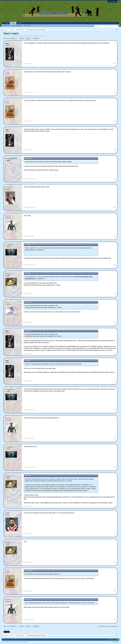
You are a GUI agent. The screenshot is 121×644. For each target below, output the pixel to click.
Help (109, 640)
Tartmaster (26, 207)
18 (22, 38)
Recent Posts (27, 25)
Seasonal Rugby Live (17, 25)
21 (29, 38)
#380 (115, 620)
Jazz (24, 64)
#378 (115, 562)
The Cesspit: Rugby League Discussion (19, 36)
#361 (115, 64)
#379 (115, 591)
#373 (115, 410)
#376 (115, 506)
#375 (115, 467)
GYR (24, 533)
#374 (115, 438)
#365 (115, 179)
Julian (25, 92)
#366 (115, 207)
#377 (115, 533)
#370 (115, 322)
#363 (115, 121)
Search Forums (7, 25)
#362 (115, 92)
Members (20, 23)
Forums (13, 23)
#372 (115, 381)
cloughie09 (36, 36)
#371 (115, 354)
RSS (118, 640)
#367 (115, 236)
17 (20, 38)
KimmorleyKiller (11, 158)
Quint (7, 273)
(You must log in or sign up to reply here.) (108, 626)
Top (115, 640)
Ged (24, 322)
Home (7, 23)
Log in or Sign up (113, 1)
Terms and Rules (115, 642)
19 (25, 38)
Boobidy (25, 236)
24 (34, 38)
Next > (37, 38)
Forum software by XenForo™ (15, 642)
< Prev (12, 38)
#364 (115, 150)
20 (27, 38)
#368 (115, 265)
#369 (115, 294)
